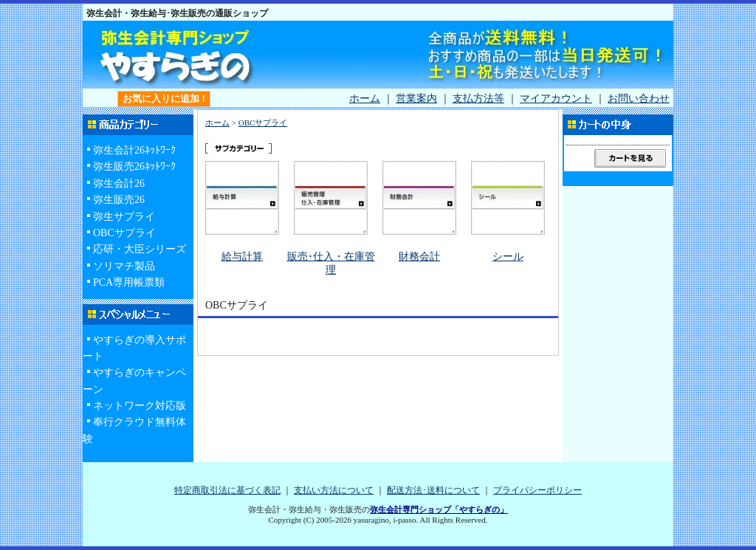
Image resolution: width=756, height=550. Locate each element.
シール (508, 257)
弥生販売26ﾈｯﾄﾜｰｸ (134, 166)
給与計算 (242, 257)
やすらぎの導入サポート (134, 348)
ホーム (365, 99)
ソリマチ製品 (124, 266)
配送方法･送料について (433, 490)
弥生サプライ (124, 217)
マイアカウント (556, 99)
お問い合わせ (639, 99)
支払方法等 (478, 99)
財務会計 (419, 257)
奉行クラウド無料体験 (134, 430)
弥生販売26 (119, 200)
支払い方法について (334, 490)
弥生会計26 (119, 183)
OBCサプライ (124, 233)
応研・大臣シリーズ (140, 249)
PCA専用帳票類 (129, 282)
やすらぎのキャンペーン (134, 381)
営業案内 (416, 99)
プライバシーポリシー (537, 490)
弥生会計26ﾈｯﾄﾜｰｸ (134, 150)
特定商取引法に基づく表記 (227, 490)
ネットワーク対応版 (140, 406)
